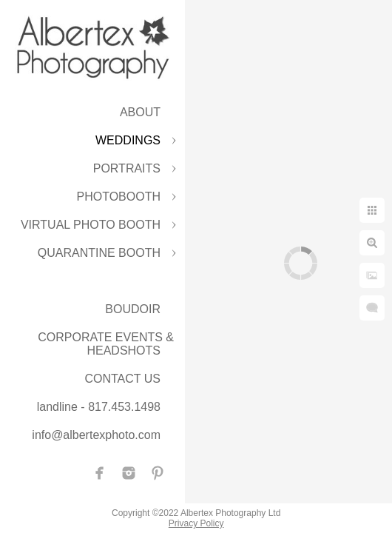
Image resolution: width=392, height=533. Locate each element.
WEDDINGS (128, 140)
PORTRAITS (127, 168)
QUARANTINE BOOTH (99, 253)
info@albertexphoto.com (96, 435)
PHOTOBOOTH (119, 197)
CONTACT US (122, 379)
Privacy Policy (196, 523)
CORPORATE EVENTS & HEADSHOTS (106, 344)
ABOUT (140, 112)
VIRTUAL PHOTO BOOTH (91, 225)
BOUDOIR (133, 309)
